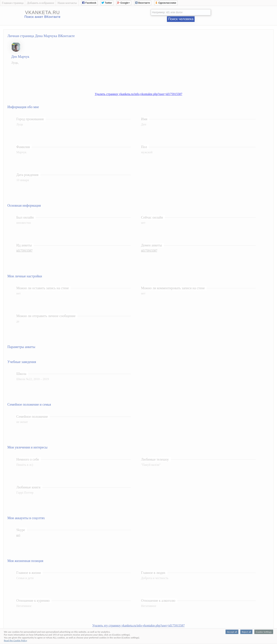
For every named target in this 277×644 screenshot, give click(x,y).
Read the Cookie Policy (15, 640)
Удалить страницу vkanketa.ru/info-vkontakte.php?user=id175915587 (138, 94)
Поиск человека (181, 19)
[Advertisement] (142, 76)
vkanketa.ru (43, 12)
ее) (18, 535)
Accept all (232, 632)
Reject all (246, 632)
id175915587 (24, 251)
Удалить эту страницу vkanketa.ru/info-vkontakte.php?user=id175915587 (139, 625)
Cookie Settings (264, 632)
